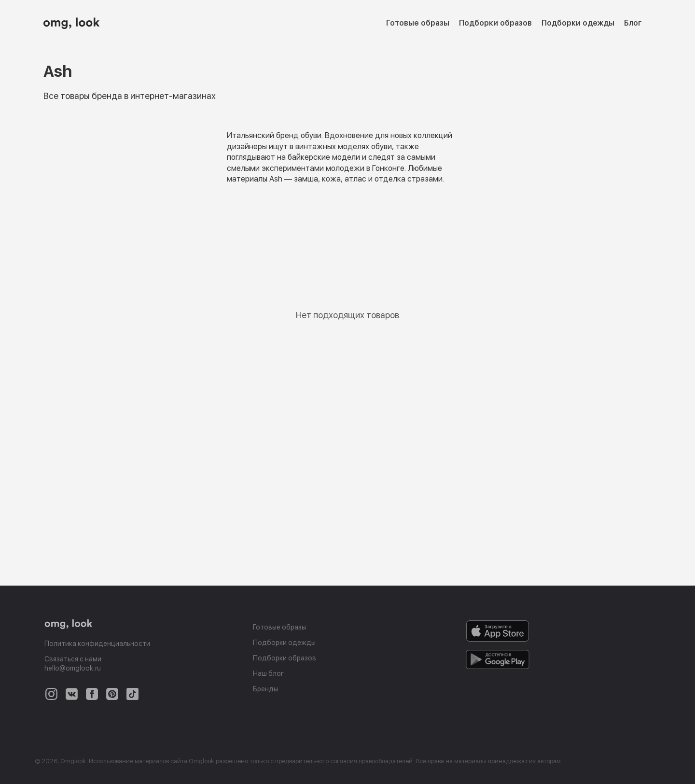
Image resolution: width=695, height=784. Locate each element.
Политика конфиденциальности (97, 644)
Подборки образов (495, 23)
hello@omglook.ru (73, 668)
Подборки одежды (578, 23)
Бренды (265, 689)
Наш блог (268, 673)
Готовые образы (418, 23)
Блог (633, 23)
